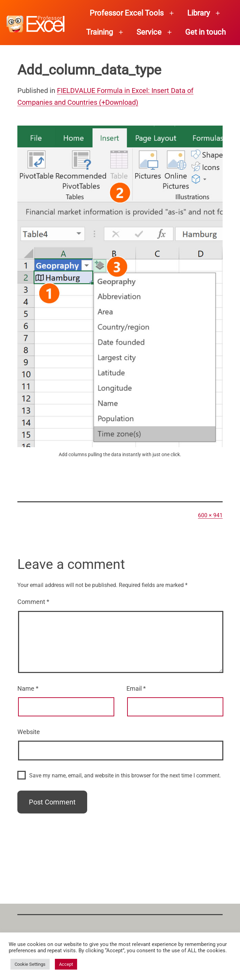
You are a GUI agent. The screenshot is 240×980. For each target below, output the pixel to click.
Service (149, 32)
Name (28, 688)
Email (136, 688)
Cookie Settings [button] (30, 964)
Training (100, 32)
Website (29, 732)
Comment (33, 602)
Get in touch (205, 32)
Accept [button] (66, 964)
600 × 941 (210, 515)
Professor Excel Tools (127, 13)
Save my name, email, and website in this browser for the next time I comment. (125, 776)
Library (198, 13)
